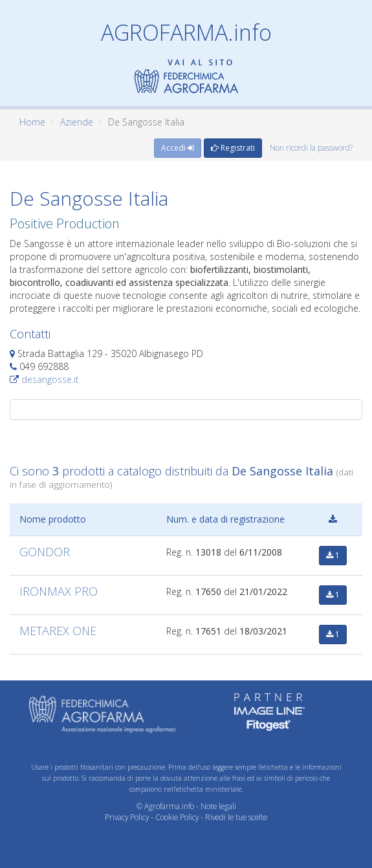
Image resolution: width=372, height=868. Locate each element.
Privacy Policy (127, 817)
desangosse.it (50, 379)
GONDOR (45, 552)
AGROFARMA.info (186, 32)
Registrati (233, 148)
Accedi (178, 148)
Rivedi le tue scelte (236, 817)
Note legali (218, 806)
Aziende (77, 122)
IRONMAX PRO (59, 591)
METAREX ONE (58, 631)
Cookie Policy (177, 817)
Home (32, 122)
